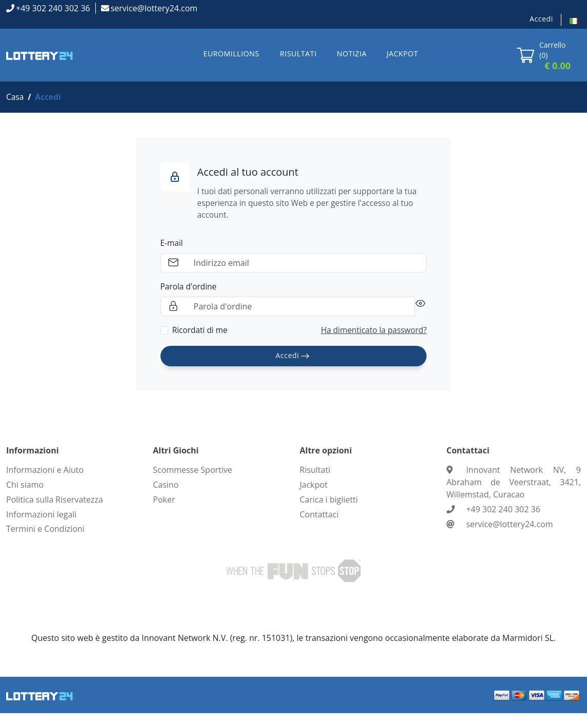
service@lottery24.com (154, 8)
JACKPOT (402, 54)
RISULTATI (298, 54)
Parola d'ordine (190, 289)
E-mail (172, 245)
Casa (15, 97)
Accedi (541, 19)
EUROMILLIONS (231, 54)
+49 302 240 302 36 (53, 8)
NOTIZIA (352, 54)
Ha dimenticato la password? (372, 333)
